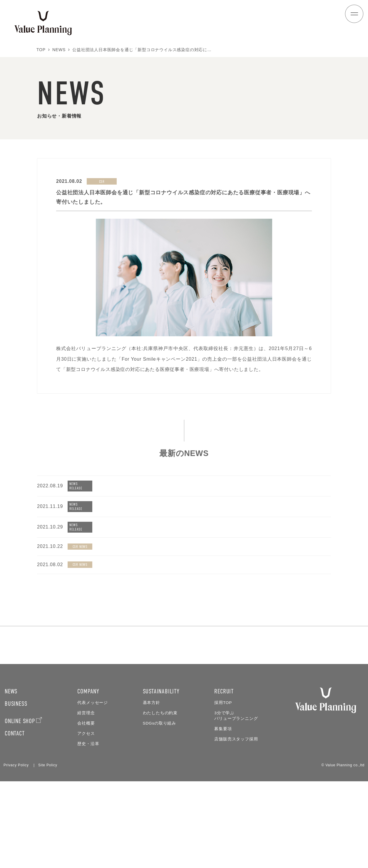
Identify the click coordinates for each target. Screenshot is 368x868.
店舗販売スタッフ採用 (236, 826)
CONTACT (15, 820)
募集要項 (223, 816)
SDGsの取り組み (159, 810)
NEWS (11, 778)
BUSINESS (16, 790)
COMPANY (88, 778)
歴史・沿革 (88, 831)
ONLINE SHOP (20, 808)
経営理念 (86, 800)
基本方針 (152, 789)
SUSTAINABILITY (161, 778)
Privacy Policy (16, 852)
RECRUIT (224, 778)
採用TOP (223, 789)
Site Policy (48, 852)
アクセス (86, 820)
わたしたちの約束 (160, 800)
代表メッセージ (93, 789)
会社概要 (86, 810)
